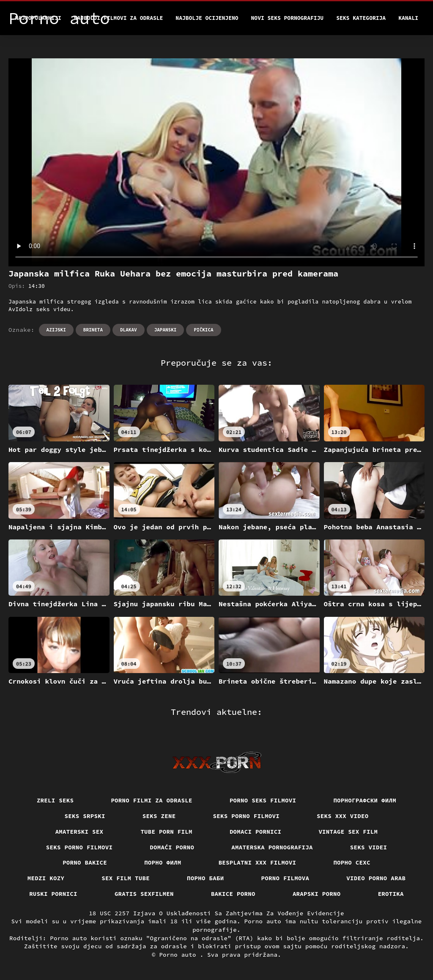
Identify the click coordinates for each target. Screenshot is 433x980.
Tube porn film (166, 832)
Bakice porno (233, 894)
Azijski (56, 330)
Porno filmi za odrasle (152, 800)
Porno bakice (85, 862)
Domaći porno (172, 847)
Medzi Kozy (46, 878)
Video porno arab (376, 878)
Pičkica (203, 330)
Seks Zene (159, 816)
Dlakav (129, 330)
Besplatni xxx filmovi (258, 862)
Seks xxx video (343, 816)
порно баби (206, 878)
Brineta (93, 330)
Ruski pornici (53, 894)
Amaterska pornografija (272, 847)
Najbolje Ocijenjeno (207, 18)
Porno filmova (285, 878)
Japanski (166, 330)
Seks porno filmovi (247, 816)
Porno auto (179, 955)
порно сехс (352, 862)
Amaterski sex (79, 832)
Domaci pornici (256, 832)
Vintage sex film (348, 832)
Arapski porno (317, 894)
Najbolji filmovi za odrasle (119, 18)
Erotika (391, 894)
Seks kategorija (361, 18)
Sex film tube (126, 878)
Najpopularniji (38, 18)
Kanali (408, 18)
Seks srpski (85, 816)
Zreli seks (55, 800)
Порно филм (163, 862)
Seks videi (369, 847)
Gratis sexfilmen (144, 894)
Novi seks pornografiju (288, 18)
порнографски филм (365, 800)
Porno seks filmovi (263, 800)
